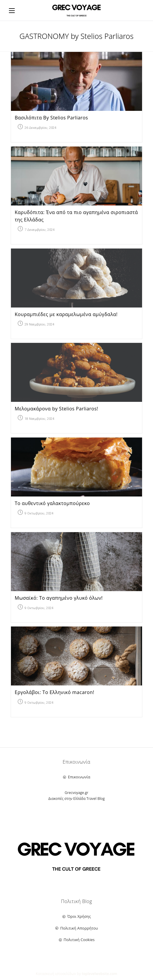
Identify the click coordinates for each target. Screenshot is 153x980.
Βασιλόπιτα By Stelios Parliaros (51, 118)
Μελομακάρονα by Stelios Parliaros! (57, 409)
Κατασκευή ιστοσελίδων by (76, 974)
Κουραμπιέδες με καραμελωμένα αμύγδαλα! (66, 314)
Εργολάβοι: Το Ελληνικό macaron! (55, 692)
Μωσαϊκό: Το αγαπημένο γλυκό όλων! (59, 598)
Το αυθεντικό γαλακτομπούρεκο (52, 503)
